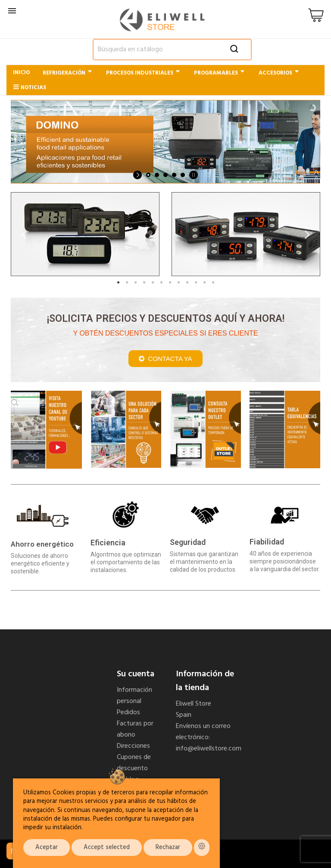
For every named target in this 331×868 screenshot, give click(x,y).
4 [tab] (144, 283)
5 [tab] (153, 283)
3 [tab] (135, 283)
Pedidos (128, 712)
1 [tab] (118, 283)
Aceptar (47, 848)
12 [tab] (213, 283)
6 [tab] (161, 283)
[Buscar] (172, 50)
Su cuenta (136, 674)
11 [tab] (204, 283)
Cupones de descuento (134, 763)
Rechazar (168, 848)
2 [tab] (127, 283)
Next (307, 234)
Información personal (134, 696)
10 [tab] (196, 283)
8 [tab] (178, 283)
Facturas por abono (135, 729)
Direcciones (133, 746)
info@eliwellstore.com (209, 749)
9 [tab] (187, 283)
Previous (24, 234)
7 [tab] (170, 283)
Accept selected (107, 848)
